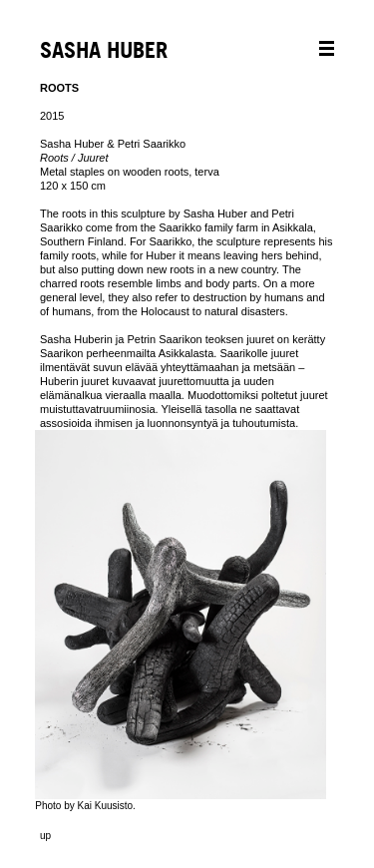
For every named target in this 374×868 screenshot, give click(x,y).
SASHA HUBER (104, 51)
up (45, 836)
